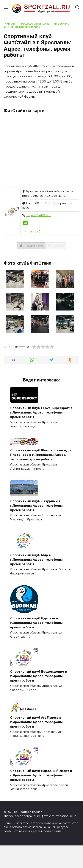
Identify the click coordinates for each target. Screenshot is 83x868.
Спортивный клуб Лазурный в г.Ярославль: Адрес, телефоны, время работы (37, 506)
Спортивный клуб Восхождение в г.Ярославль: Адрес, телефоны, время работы (39, 676)
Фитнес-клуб (31, 232)
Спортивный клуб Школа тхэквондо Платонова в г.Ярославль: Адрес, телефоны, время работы (40, 455)
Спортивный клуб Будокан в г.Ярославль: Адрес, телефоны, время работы (37, 623)
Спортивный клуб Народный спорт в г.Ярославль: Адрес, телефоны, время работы (41, 775)
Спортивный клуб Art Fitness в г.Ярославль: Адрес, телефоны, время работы (37, 722)
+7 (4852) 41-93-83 (39, 215)
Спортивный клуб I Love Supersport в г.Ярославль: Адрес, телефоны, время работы (41, 412)
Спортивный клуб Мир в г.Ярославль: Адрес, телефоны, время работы (37, 560)
